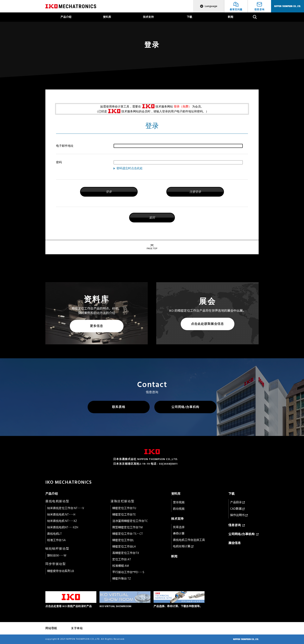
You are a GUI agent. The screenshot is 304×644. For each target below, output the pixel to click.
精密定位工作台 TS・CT (128, 534)
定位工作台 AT (122, 559)
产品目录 (237, 502)
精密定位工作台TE (124, 515)
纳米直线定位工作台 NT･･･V (66, 508)
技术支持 (148, 17)
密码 (59, 162)
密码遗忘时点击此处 (130, 168)
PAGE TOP (152, 248)
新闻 (231, 17)
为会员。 (198, 106)
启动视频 (179, 509)
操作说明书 (239, 515)
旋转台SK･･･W (57, 556)
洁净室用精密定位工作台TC (130, 521)
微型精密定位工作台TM (127, 527)
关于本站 (77, 628)
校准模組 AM (121, 566)
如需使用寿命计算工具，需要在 (121, 106)
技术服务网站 (164, 106)
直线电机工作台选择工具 (189, 540)
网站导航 (51, 628)
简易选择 (179, 527)
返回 (152, 217)
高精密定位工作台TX (126, 553)
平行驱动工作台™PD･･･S (128, 572)
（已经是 (101, 111)
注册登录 (195, 192)
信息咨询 (237, 525)
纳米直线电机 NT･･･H (61, 515)
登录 (109, 192)
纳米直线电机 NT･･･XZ (62, 521)
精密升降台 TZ (122, 579)
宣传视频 (179, 502)
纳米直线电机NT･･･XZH (63, 527)
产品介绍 (66, 17)
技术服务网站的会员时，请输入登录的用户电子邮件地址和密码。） (165, 111)
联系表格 (119, 407)
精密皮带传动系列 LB (61, 571)
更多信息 (97, 326)
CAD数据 (237, 509)
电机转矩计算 (183, 546)
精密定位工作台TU (124, 508)
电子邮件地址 (65, 146)
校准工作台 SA (56, 540)
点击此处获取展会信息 (207, 324)
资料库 (107, 17)
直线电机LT (54, 534)
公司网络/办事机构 (185, 407)
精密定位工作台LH (124, 547)
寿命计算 (179, 534)
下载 (189, 17)
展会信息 (235, 543)
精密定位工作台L (123, 540)
